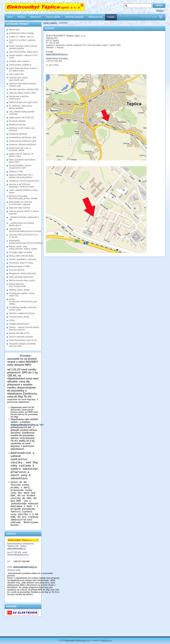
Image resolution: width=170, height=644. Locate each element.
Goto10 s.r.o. (107, 640)
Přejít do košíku (161, 17)
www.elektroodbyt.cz (16, 564)
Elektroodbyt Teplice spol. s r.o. (77, 640)
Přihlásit (160, 11)
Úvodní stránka (50, 23)
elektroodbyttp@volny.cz (24, 425)
